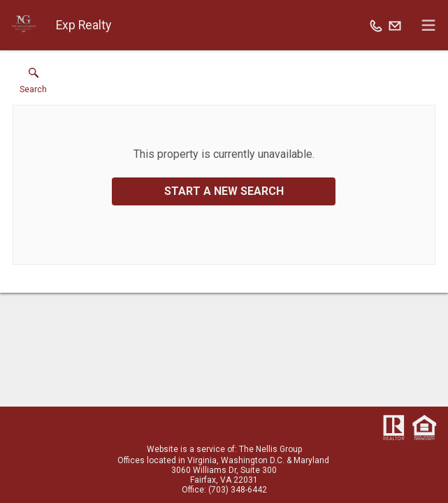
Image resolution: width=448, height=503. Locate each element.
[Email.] (395, 25)
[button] (33, 84)
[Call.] (376, 25)
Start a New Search (224, 191)
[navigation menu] (428, 25)
